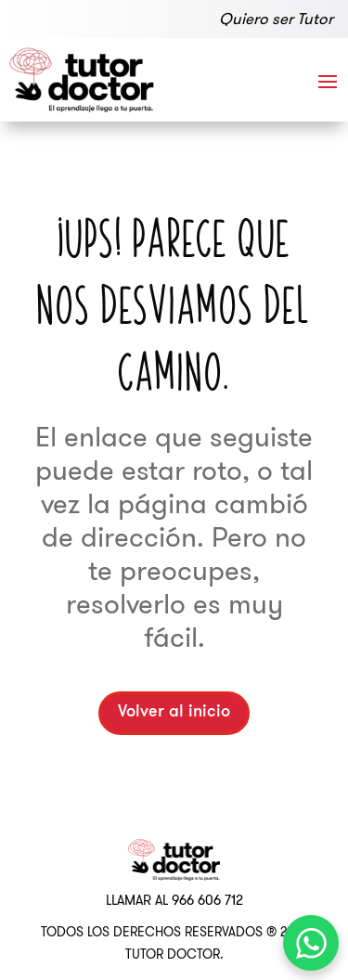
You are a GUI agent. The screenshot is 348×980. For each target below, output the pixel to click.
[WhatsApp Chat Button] (311, 943)
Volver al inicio (174, 712)
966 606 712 (207, 900)
